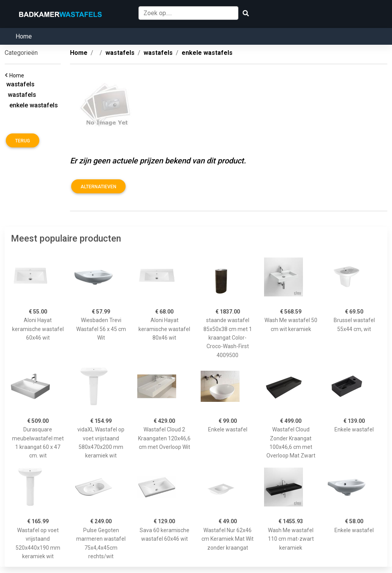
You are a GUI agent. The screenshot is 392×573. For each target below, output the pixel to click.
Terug (23, 141)
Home (24, 36)
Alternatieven (98, 187)
